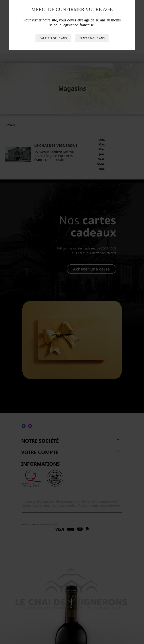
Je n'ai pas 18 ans (92, 38)
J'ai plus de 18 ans (53, 38)
